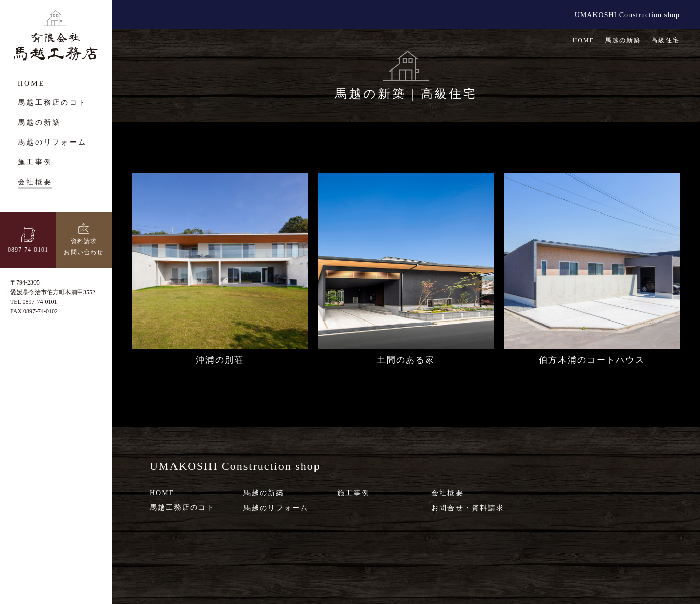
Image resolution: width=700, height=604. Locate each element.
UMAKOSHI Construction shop (627, 15)
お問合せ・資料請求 (468, 508)
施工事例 (354, 493)
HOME (584, 40)
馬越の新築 (264, 493)
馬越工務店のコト (182, 507)
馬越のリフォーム (276, 508)
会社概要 (447, 493)
